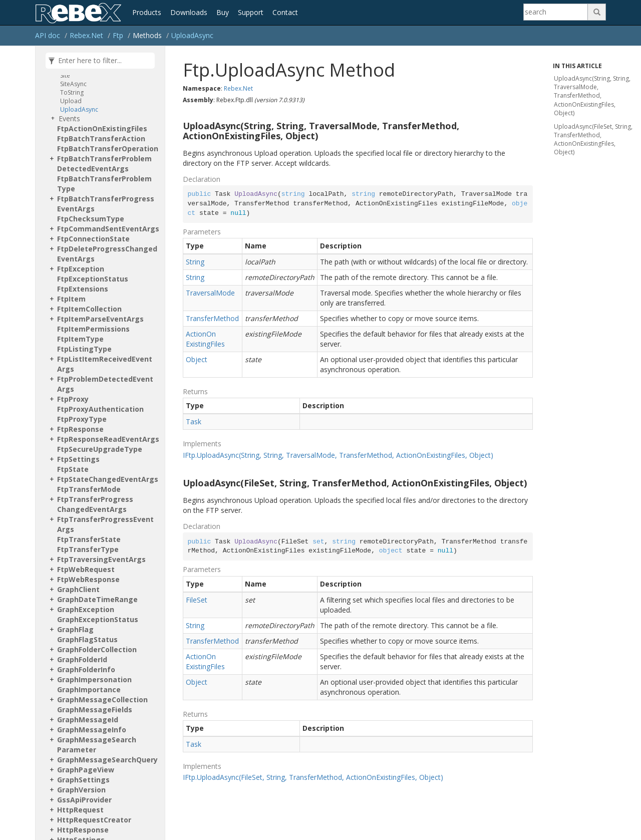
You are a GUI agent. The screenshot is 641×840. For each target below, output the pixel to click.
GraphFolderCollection (97, 649)
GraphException (86, 609)
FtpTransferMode (89, 489)
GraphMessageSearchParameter (97, 745)
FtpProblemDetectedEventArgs (105, 384)
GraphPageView (86, 770)
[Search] (556, 12)
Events (69, 118)
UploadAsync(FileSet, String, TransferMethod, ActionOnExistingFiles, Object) (593, 139)
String (195, 262)
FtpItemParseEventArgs (100, 319)
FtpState (73, 469)
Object (197, 359)
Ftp (118, 35)
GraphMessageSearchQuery (107, 760)
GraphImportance (89, 689)
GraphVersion (81, 790)
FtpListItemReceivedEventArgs (105, 364)
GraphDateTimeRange (97, 599)
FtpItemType (80, 339)
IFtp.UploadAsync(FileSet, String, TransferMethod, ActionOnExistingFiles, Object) (313, 777)
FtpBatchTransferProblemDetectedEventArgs (104, 164)
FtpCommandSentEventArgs (108, 229)
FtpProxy (73, 399)
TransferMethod (212, 318)
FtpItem (71, 299)
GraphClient (78, 589)
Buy (223, 12)
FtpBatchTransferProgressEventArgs (106, 204)
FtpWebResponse (88, 579)
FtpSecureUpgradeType (100, 449)
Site (65, 75)
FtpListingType (84, 349)
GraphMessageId (88, 720)
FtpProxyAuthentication (100, 409)
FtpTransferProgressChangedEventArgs (95, 504)
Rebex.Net (86, 35)
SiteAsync (73, 84)
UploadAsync (192, 35)
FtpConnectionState (93, 239)
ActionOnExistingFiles (205, 339)
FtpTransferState (89, 539)
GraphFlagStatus (87, 639)
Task (194, 422)
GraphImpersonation (94, 679)
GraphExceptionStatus (98, 619)
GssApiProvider (84, 800)
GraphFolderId (82, 659)
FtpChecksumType (91, 219)
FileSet (197, 600)
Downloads (189, 12)
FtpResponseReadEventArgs (108, 439)
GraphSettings (83, 780)
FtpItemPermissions (93, 329)
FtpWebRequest (86, 569)
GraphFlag (75, 629)
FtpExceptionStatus (93, 279)
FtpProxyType (82, 419)
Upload (71, 101)
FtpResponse (80, 429)
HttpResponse (83, 830)
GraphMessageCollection (102, 699)
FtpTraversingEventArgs (101, 559)
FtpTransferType (88, 549)
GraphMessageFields (95, 710)
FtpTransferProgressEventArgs (105, 524)
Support (251, 12)
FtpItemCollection (89, 309)
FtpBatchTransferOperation (108, 149)
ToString (72, 92)
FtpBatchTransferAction (101, 138)
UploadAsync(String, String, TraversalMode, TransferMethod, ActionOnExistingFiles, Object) (592, 96)
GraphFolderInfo (86, 669)
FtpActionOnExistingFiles (102, 128)
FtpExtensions (83, 289)
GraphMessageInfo (92, 730)
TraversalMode (210, 293)
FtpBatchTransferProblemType (104, 184)
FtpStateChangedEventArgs (108, 479)
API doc (48, 35)
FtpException (81, 269)
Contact (285, 12)
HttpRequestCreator (94, 820)
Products (147, 12)
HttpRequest (80, 810)
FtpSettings (78, 459)
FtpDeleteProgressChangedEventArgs (107, 254)
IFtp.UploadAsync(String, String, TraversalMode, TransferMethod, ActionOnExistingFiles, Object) (338, 455)
